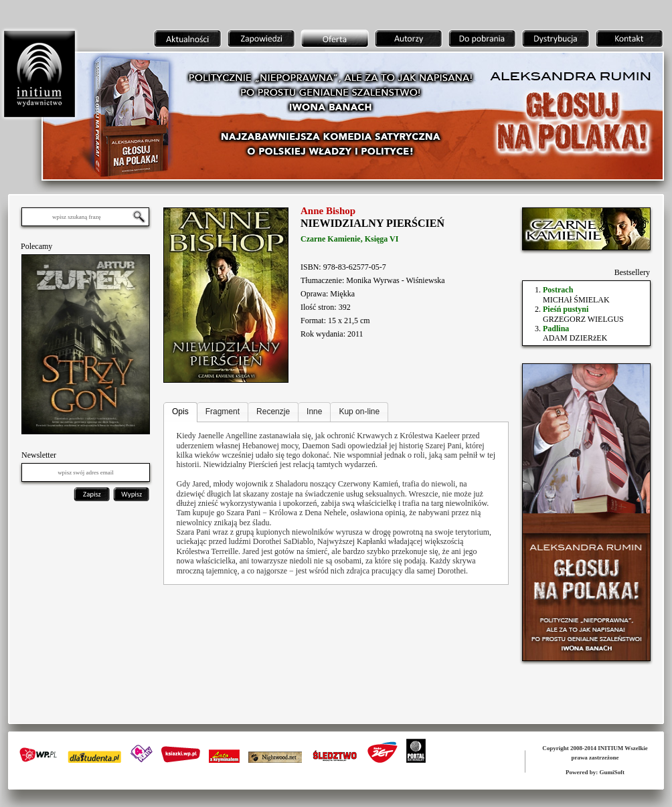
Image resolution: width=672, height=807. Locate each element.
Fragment (223, 412)
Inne (314, 412)
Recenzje (273, 412)
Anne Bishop (328, 211)
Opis (180, 412)
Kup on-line (359, 412)
